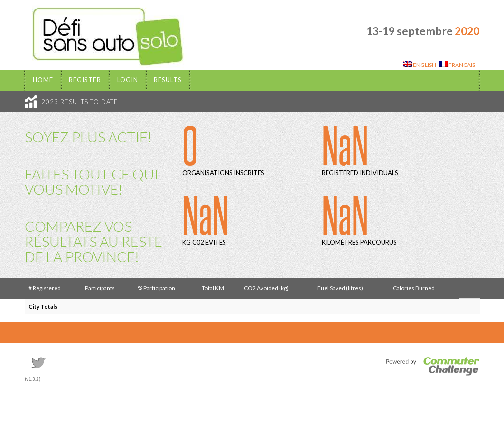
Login (128, 80)
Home (43, 80)
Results (168, 80)
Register (85, 80)
